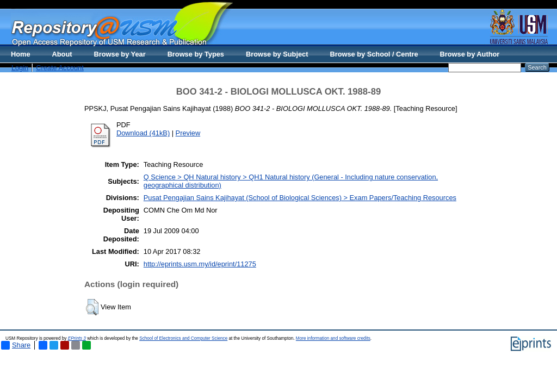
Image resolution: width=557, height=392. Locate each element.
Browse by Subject (277, 54)
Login (20, 68)
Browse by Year (120, 54)
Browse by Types (196, 54)
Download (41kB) (143, 133)
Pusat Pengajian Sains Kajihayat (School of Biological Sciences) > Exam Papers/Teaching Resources (300, 198)
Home (21, 54)
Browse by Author (470, 54)
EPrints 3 (77, 338)
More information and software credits (333, 338)
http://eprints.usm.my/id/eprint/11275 (200, 264)
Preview (188, 133)
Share (16, 345)
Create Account (60, 68)
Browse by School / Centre (374, 54)
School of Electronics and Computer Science (183, 338)
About (62, 54)
